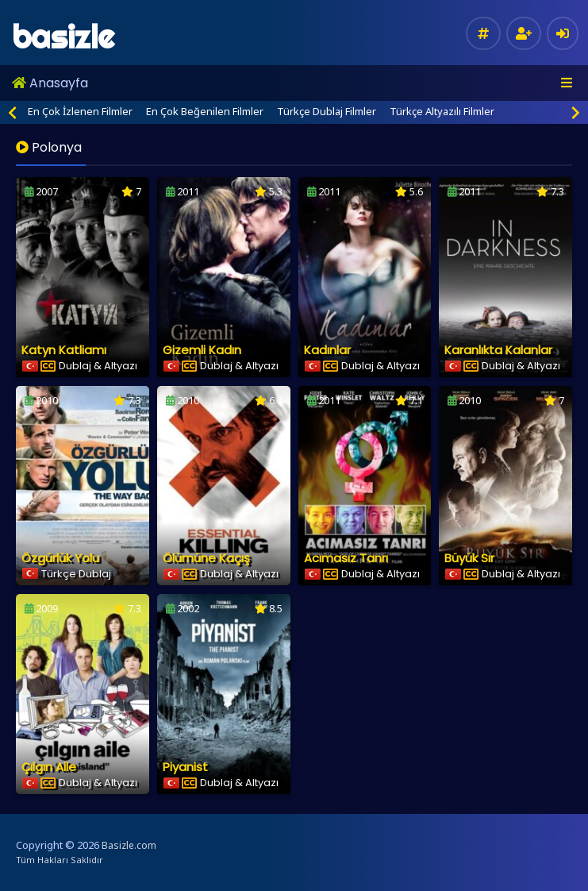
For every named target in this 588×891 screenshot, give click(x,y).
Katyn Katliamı (64, 350)
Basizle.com (129, 845)
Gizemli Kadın (202, 350)
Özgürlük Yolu (60, 558)
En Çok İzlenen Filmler (80, 111)
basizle (63, 37)
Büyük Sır (469, 558)
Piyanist (185, 767)
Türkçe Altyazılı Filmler (442, 111)
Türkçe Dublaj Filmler (327, 111)
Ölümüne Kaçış (206, 558)
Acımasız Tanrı (346, 558)
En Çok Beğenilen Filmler (205, 111)
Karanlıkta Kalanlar (498, 350)
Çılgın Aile (49, 767)
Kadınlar (327, 350)
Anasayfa (50, 83)
